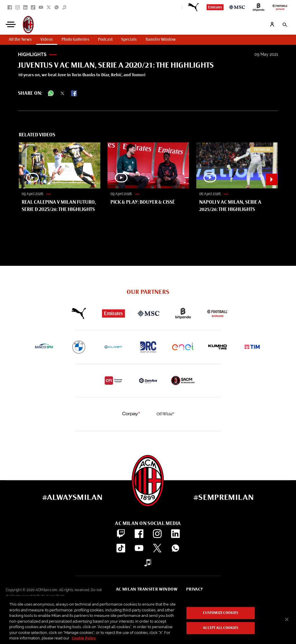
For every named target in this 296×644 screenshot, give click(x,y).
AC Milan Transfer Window (147, 589)
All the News (20, 40)
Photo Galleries (75, 40)
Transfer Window (161, 40)
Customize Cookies (221, 613)
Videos (47, 40)
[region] (148, 620)
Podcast (105, 40)
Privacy (195, 589)
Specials (129, 40)
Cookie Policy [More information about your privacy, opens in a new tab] (84, 638)
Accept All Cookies (221, 628)
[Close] (287, 619)
